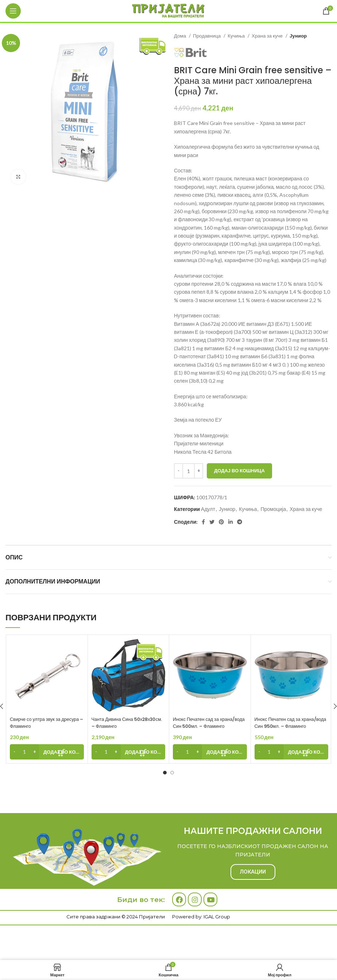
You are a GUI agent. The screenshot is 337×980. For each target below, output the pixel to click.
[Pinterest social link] (221, 522)
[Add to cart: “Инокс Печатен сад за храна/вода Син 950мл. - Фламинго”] (292, 752)
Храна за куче (268, 36)
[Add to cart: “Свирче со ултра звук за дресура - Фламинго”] (47, 752)
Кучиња (237, 36)
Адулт (208, 509)
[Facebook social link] (203, 522)
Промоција (273, 509)
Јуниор (298, 36)
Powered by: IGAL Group (201, 917)
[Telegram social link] (240, 522)
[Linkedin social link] (231, 522)
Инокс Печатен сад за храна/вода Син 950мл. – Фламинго (290, 723)
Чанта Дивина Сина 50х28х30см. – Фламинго (122, 723)
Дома (181, 36)
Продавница (207, 36)
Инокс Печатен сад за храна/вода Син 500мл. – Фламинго (208, 723)
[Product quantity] (189, 471)
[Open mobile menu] (13, 11)
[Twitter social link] (212, 522)
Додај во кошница (239, 471)
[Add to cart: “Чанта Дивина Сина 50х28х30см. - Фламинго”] (129, 752)
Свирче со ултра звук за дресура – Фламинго (38, 723)
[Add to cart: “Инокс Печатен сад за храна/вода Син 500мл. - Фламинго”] (210, 752)
